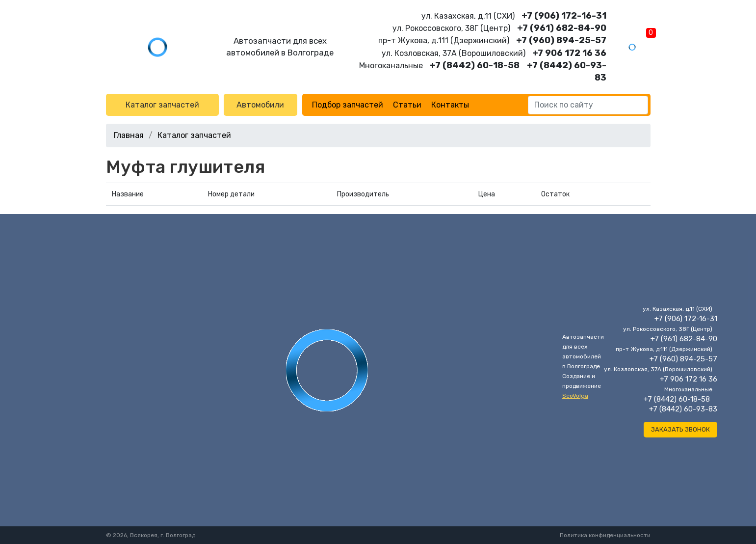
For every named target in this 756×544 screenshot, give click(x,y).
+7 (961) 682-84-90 (562, 28)
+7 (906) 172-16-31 (564, 16)
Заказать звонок (680, 429)
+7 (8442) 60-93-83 (683, 409)
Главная (129, 135)
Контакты (450, 105)
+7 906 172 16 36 (569, 53)
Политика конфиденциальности (605, 535)
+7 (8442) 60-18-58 (475, 65)
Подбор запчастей (348, 105)
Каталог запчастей (162, 105)
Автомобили (260, 105)
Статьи (407, 105)
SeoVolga (575, 396)
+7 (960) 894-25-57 (561, 40)
